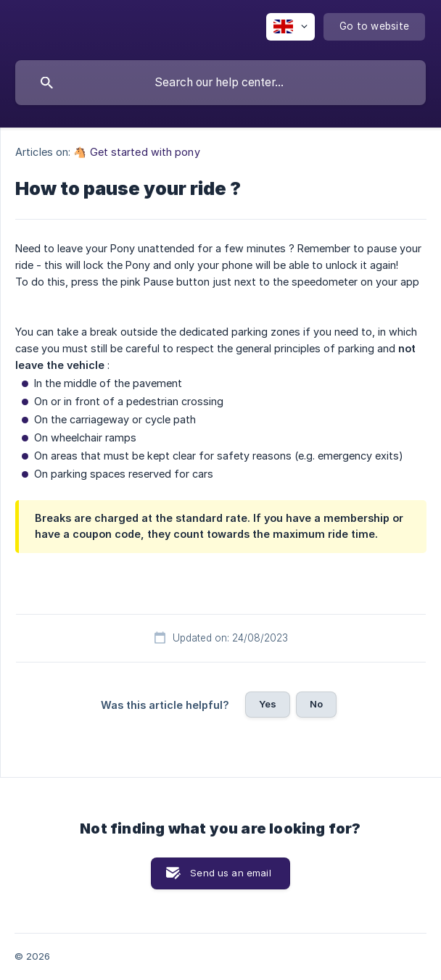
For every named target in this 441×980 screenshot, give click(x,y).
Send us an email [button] (230, 873)
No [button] (316, 704)
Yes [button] (268, 704)
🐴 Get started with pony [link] (136, 152)
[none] (290, 27)
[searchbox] (220, 83)
